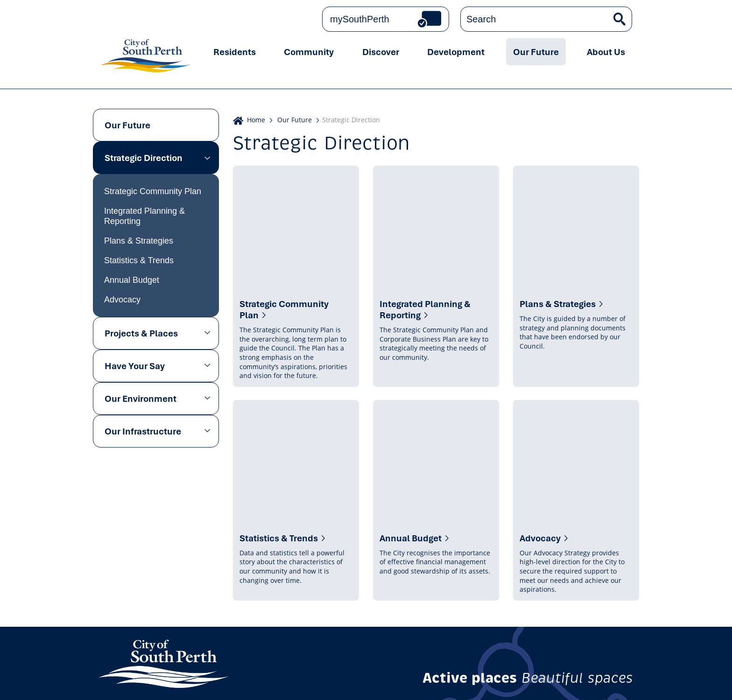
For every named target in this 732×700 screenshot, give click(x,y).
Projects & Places (141, 333)
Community (309, 52)
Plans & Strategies (139, 241)
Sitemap (446, 682)
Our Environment (141, 399)
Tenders (411, 682)
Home (256, 120)
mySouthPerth (360, 19)
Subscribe (610, 593)
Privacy (114, 682)
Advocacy (122, 300)
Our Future (536, 52)
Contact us (155, 598)
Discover (381, 52)
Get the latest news (532, 593)
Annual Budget (132, 280)
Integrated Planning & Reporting (144, 216)
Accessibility (337, 682)
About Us (606, 52)
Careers (377, 682)
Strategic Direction (144, 158)
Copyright (252, 682)
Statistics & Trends (139, 260)
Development (456, 52)
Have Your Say (135, 366)
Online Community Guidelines (181, 682)
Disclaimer (292, 682)
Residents (235, 52)
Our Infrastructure (143, 431)
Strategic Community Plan (153, 191)
